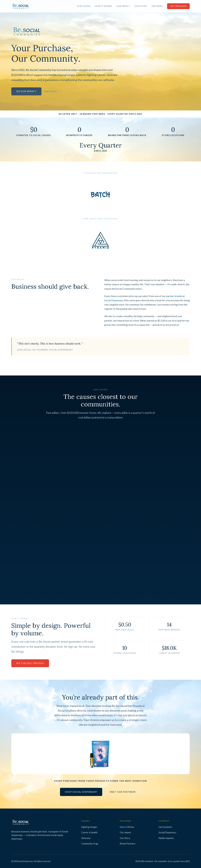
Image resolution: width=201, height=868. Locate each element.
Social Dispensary (114, 300)
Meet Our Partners (123, 792)
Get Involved (178, 6)
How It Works (103, 6)
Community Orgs (90, 844)
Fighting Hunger (89, 827)
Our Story (141, 6)
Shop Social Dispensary (81, 792)
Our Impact (123, 6)
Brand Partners (128, 844)
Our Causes (84, 6)
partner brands (174, 296)
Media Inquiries (166, 838)
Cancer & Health (89, 832)
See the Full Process (30, 663)
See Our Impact (26, 91)
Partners (157, 6)
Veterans (86, 838)
